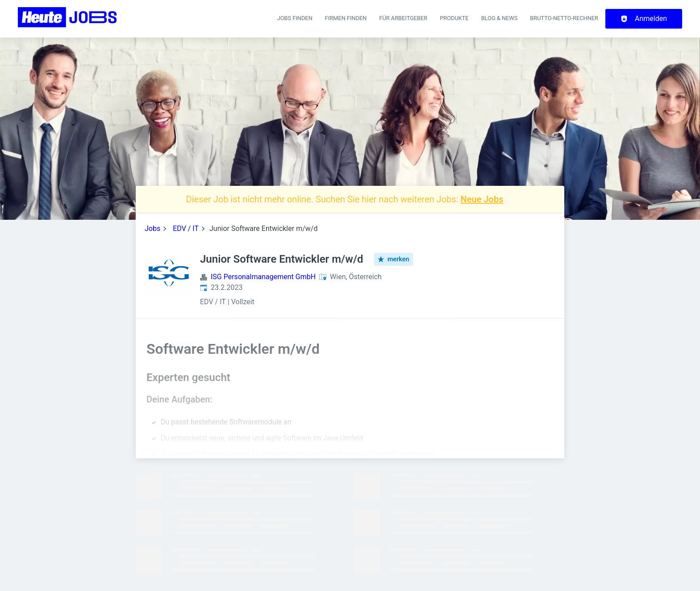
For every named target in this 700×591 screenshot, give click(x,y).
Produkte (454, 18)
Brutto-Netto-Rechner (564, 18)
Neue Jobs (482, 199)
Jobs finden (295, 18)
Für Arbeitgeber (403, 18)
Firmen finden (346, 18)
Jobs (152, 228)
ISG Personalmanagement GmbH (263, 277)
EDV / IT (186, 228)
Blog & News (500, 18)
